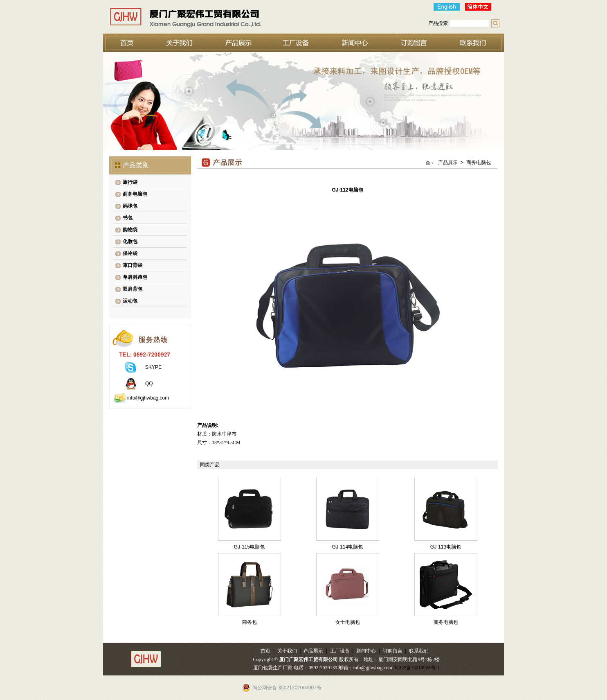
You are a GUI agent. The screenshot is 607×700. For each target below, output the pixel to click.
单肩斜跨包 (135, 277)
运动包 (130, 301)
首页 (265, 651)
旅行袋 (130, 182)
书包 (128, 218)
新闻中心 (366, 651)
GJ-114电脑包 (347, 547)
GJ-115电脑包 (249, 547)
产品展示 (313, 651)
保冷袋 (130, 253)
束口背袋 (133, 265)
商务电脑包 (135, 194)
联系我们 (419, 651)
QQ (149, 384)
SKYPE (153, 367)
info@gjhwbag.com (148, 398)
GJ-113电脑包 (446, 547)
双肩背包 (133, 289)
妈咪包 (130, 206)
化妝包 (130, 242)
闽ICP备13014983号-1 (417, 668)
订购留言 (393, 651)
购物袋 (130, 230)
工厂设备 (340, 651)
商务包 (250, 622)
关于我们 (287, 651)
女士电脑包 (348, 622)
